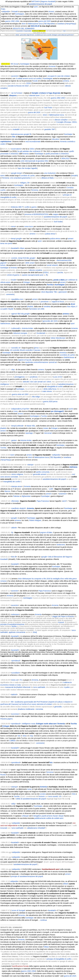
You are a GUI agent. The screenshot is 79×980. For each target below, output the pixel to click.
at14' (64, 501)
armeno (32, 234)
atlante (14, 528)
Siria (24, 736)
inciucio (42, 796)
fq (12, 532)
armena (66, 81)
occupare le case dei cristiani (59, 76)
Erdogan (27, 282)
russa (29, 789)
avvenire (15, 591)
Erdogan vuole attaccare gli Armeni (63, 35)
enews (20, 93)
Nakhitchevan (69, 357)
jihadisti (30, 307)
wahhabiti (4, 632)
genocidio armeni (40, 474)
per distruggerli (57, 411)
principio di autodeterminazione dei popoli (27, 876)
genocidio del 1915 (50, 321)
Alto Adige (36, 397)
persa (36, 348)
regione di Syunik (25, 360)
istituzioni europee (20, 333)
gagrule (3, 263)
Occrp (16, 64)
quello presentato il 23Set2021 (57, 154)
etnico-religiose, (18, 474)
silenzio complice (61, 120)
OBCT (21, 207)
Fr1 (21, 680)
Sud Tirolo (48, 108)
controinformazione (41, 362)
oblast (17, 35)
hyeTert (26, 409)
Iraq (31, 736)
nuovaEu (15, 348)
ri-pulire (67, 687)
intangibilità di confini (55, 387)
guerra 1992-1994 (12, 21)
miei (64, 31)
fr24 (25, 258)
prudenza (34, 377)
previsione (45, 302)
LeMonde (20, 426)
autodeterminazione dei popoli (40, 4)
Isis (19, 736)
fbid (19, 314)
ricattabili (16, 129)
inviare (46, 428)
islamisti (32, 95)
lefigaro (24, 183)
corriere (14, 258)
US (60, 796)
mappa (55, 214)
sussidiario (15, 673)
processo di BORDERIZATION (36, 214)
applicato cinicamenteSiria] (23, 632)
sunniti (49, 35)
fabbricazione (39, 457)
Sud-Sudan (58, 222)
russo (26, 226)
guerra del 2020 (45, 21)
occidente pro (39, 35)
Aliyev (22, 248)
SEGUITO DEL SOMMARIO (24, 28)
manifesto (15, 508)
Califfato (12, 741)
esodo (35, 81)
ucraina (43, 794)
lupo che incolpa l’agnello (27, 168)
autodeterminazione (66, 384)
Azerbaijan (68, 134)
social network (52, 265)
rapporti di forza (58, 302)
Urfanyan (25, 816)
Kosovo (61, 622)
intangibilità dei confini (12, 482)
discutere (56, 139)
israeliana (67, 457)
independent (16, 409)
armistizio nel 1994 (37, 309)
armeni (71, 239)
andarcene (61, 545)
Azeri (12, 455)
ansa (13, 226)
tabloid (14, 695)
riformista (15, 501)
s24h (51, 489)
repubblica (15, 299)
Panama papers (7, 719)
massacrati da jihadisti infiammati (18, 687)
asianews (63, 494)
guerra (34, 207)
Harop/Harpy (71, 24)
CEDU (29, 83)
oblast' (66, 884)
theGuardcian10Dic (64, 260)
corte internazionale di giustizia (32, 161)
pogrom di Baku (46, 532)
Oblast (46, 947)
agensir (14, 314)
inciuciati (4, 828)
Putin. (3, 9)
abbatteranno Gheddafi (36, 828)
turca (47, 457)
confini (27, 207)
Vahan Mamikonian (58, 338)
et (19, 348)
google (26, 134)
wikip (13, 804)
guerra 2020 (48, 401)
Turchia (50, 285)
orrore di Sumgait (18, 910)
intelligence (5, 384)
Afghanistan (26, 496)
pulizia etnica (50, 234)
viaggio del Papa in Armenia (63, 616)
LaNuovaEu (16, 328)
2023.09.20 (35, 26)
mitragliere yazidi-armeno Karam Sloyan (48, 816)
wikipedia (6, 12)
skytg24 (22, 508)
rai (12, 93)
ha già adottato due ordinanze (29, 151)
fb (12, 64)
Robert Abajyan (35, 520)
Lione (15, 411)
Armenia (52, 66)
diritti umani (30, 263)
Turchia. (3, 448)
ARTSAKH (36, 1)
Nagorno (44, 1)
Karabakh (52, 1)
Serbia (14, 626)
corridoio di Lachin (68, 355)
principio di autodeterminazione (12, 624)
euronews (15, 714)
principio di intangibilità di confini (59, 959)
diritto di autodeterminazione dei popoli (31, 799)
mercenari (48, 433)
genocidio (58, 707)
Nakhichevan (5, 323)
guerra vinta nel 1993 (20, 394)
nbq (22, 314)
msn (22, 299)
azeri (36, 7)
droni (43, 292)
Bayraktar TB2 (51, 292)
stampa (30, 465)
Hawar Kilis (31, 426)
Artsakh (15, 12)
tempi (13, 239)
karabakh (15, 248)
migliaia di (28, 93)
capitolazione (6, 142)
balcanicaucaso (17, 134)
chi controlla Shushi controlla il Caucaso (25, 350)
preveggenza (20, 377)
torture (3, 265)
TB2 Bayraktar (56, 457)
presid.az (53, 362)
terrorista (40, 709)
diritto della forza (50, 389)
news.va (15, 680)
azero (3, 176)
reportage (29, 433)
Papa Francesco (43, 501)
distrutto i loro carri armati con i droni (37, 382)
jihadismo (22, 709)
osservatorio (16, 149)
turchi (71, 409)
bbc (28, 258)
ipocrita (60, 272)
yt (22, 409)
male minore (47, 391)
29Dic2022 (65, 158)
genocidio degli (25, 35)
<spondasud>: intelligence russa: (38, 724)
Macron (7, 491)
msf (15, 93)
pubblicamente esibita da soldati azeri (49, 818)
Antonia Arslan (27, 328)
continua (44, 920)
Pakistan (16, 496)
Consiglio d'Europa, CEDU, (67, 122)
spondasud (16, 661)
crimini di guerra (13, 275)
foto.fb (14, 557)
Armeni (51, 12)
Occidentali (41, 333)
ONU (46, 161)
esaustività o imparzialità (24, 31)
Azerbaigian (20, 14)
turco (45, 35)
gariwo (14, 440)
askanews (15, 614)
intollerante (30, 709)
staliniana (73, 467)
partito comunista (43, 472)
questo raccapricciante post (33, 275)
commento (10, 294)
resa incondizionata (33, 142)
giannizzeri (63, 292)
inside (14, 280)
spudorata (29, 362)
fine (14, 137)
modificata (35, 31)
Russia (3, 775)
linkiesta (15, 207)
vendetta (47, 307)
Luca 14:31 (58, 377)
